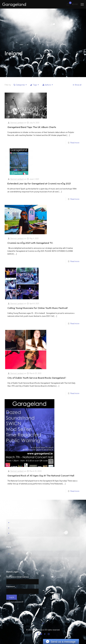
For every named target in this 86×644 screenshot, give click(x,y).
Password (10, 586)
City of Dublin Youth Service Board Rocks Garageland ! (37, 378)
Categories (20, 85)
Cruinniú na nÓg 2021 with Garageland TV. (30, 243)
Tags (35, 85)
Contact (14, 533)
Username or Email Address (18, 577)
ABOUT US (15, 522)
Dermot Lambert (17, 123)
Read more (75, 143)
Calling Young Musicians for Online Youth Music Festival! (38, 308)
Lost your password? (15, 602)
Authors (48, 85)
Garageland (14, 4)
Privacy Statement (18, 528)
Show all (77, 85)
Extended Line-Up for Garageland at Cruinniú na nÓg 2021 (39, 183)
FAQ (13, 554)
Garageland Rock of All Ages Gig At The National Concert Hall (41, 475)
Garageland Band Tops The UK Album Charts (32, 127)
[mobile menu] (82, 4)
